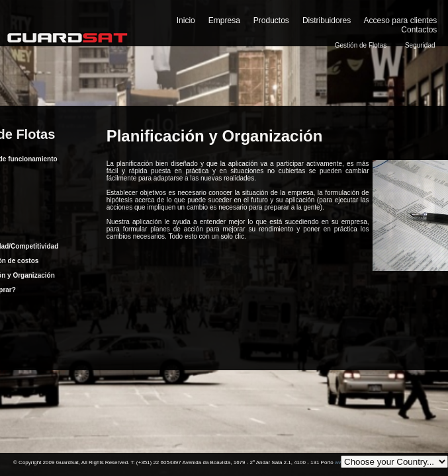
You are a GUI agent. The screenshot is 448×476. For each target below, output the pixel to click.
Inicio (186, 20)
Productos (271, 20)
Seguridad (420, 45)
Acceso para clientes (401, 20)
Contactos (419, 30)
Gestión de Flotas (361, 45)
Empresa (224, 20)
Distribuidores (327, 20)
